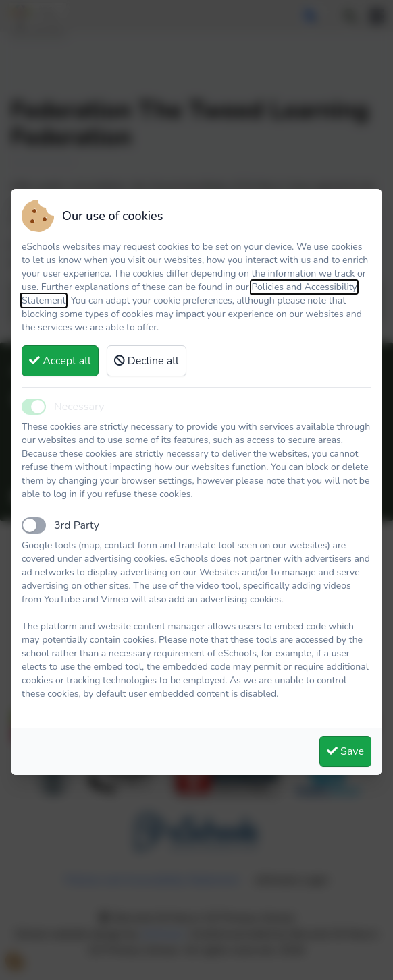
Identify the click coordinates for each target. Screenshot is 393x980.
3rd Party (77, 525)
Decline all (147, 361)
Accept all (60, 361)
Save (345, 751)
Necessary (79, 407)
